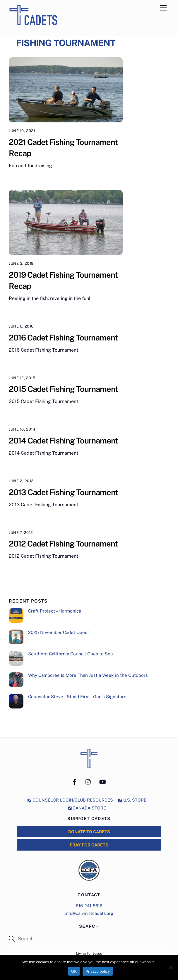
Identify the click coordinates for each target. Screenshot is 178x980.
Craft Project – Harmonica (55, 611)
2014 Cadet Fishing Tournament (63, 441)
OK (74, 971)
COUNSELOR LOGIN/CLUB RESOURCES (70, 800)
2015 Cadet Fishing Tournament (63, 389)
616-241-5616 (89, 906)
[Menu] (163, 8)
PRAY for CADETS (89, 845)
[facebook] (74, 781)
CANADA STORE (87, 808)
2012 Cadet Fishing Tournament (63, 544)
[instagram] (88, 781)
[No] (171, 967)
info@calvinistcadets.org (89, 913)
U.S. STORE (132, 800)
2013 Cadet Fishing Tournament (63, 492)
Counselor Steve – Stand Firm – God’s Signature (77, 697)
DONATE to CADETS (89, 832)
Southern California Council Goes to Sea (70, 654)
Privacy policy (98, 971)
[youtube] (102, 781)
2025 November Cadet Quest (59, 632)
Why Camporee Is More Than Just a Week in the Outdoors (88, 675)
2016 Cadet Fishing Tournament (63, 338)
